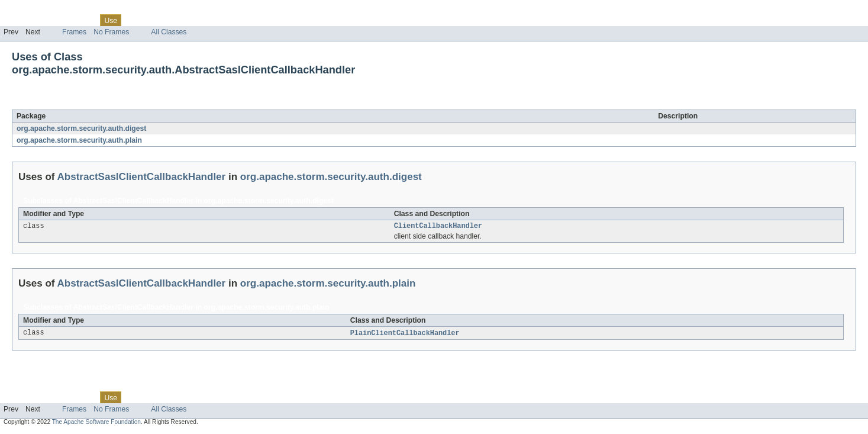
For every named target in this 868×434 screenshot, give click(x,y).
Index (202, 20)
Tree (135, 20)
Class (85, 20)
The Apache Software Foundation (96, 424)
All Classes (169, 32)
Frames (74, 32)
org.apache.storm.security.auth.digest (81, 128)
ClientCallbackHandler (438, 227)
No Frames (111, 32)
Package (55, 20)
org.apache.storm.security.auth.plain (79, 140)
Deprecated (168, 20)
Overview (19, 20)
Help (226, 20)
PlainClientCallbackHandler (405, 335)
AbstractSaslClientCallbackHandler (141, 103)
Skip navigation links (33, 10)
